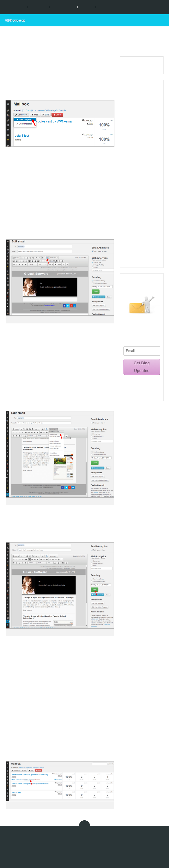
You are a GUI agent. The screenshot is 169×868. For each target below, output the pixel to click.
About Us (127, 841)
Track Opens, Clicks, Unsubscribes (140, 188)
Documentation (63, 7)
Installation (39, 7)
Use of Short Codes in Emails (141, 176)
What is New (134, 87)
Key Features (16, 7)
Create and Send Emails (137, 158)
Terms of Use (44, 841)
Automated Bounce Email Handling (140, 218)
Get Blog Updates (142, 367)
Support (154, 20)
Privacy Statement (68, 841)
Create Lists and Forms (142, 125)
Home (138, 20)
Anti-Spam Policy (94, 841)
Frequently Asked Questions (138, 258)
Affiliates (113, 841)
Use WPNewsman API (141, 239)
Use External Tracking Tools (141, 200)
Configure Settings (139, 118)
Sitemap (153, 853)
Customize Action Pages (138, 134)
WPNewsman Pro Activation (138, 230)
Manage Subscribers (140, 209)
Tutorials (86, 7)
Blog (101, 7)
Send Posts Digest (86, 224)
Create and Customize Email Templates (142, 146)
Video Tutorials (136, 247)
